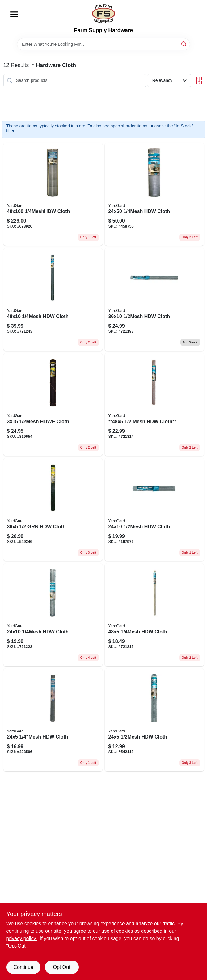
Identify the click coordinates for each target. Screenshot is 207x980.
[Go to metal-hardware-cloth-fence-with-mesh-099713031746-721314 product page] (154, 405)
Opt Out (61, 967)
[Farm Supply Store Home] (104, 14)
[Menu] (14, 14)
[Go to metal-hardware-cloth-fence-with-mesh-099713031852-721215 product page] (154, 615)
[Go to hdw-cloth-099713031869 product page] (53, 615)
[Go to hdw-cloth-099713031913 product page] (53, 299)
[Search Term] (104, 44)
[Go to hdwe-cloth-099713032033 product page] (53, 405)
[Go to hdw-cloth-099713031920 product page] (154, 194)
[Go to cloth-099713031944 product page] (53, 510)
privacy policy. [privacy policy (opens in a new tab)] (22, 938)
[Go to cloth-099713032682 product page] (53, 194)
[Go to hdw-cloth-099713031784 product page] (154, 510)
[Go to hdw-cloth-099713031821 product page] (53, 720)
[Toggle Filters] (199, 81)
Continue (23, 967)
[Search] (184, 44)
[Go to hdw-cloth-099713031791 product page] (154, 299)
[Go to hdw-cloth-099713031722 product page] (154, 720)
